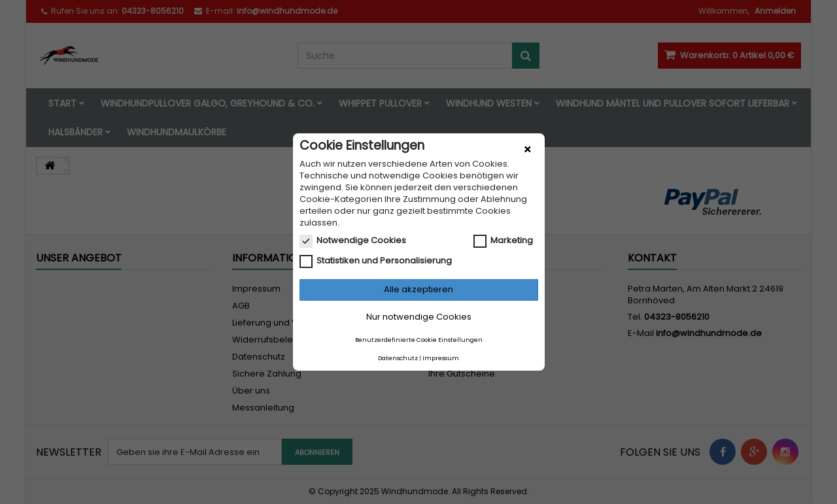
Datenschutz (398, 358)
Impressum (441, 358)
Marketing (503, 241)
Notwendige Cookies (353, 241)
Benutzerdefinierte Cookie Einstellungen (419, 340)
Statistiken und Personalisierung (376, 261)
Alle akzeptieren (418, 289)
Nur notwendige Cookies (419, 317)
